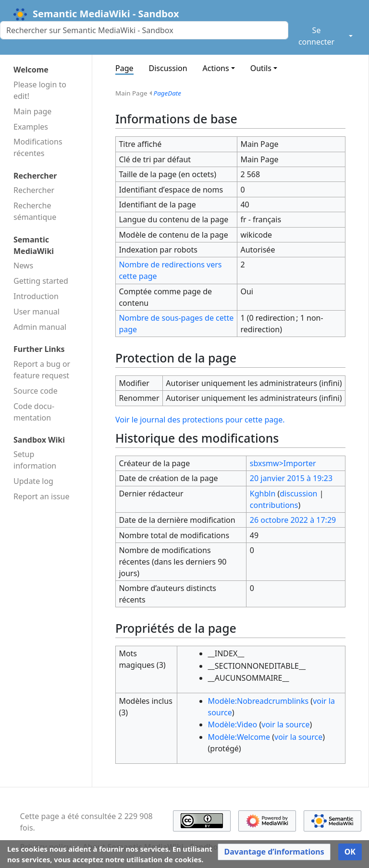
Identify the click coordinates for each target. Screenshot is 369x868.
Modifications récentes (38, 147)
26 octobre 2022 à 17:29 (293, 520)
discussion (298, 494)
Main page (32, 111)
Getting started (41, 281)
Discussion (168, 68)
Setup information (35, 460)
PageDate (168, 93)
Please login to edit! (40, 90)
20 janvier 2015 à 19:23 (291, 478)
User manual (37, 312)
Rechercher (34, 190)
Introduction (36, 296)
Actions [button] (216, 68)
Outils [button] (261, 68)
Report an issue (41, 496)
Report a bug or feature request (42, 370)
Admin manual (40, 327)
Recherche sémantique (35, 211)
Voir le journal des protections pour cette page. (200, 420)
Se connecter (316, 36)
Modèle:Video (233, 724)
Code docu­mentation (34, 412)
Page (124, 68)
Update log (33, 481)
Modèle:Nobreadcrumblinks (258, 701)
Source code (36, 391)
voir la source (285, 724)
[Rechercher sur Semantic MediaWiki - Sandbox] (144, 30)
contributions (274, 505)
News (23, 265)
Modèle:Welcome (239, 737)
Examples (31, 127)
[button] (274, 852)
